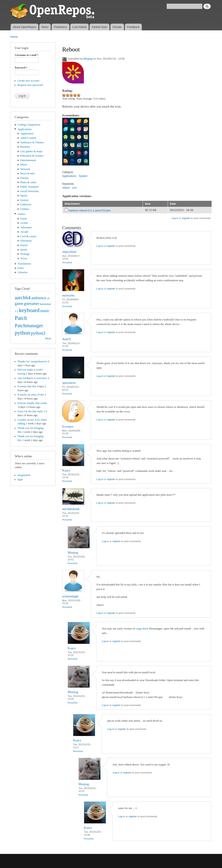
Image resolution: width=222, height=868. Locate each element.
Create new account (29, 81)
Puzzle (24, 245)
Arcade (24, 232)
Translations (24, 264)
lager (20, 479)
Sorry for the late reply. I (31, 411)
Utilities (25, 209)
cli (48, 298)
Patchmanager (29, 325)
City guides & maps (31, 151)
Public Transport (30, 187)
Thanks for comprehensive (32, 361)
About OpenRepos (24, 27)
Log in (175, 218)
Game (24, 219)
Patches (25, 178)
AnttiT (67, 339)
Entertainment (28, 160)
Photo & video (29, 182)
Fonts (21, 268)
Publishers (60, 27)
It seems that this (27, 386)
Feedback (133, 27)
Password (21, 68)
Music (24, 165)
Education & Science (32, 156)
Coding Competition (29, 125)
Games (21, 214)
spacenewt (69, 383)
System (24, 200)
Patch (21, 318)
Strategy (25, 254)
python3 (38, 333)
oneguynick (24, 475)
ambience (39, 298)
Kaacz (66, 470)
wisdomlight (70, 596)
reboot (66, 188)
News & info (28, 173)
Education (26, 241)
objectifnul (69, 252)
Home (14, 37)
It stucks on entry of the (31, 395)
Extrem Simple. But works (32, 403)
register (186, 218)
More (48, 338)
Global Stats (100, 27)
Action (24, 223)
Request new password (30, 85)
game (19, 304)
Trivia (24, 258)
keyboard (29, 310)
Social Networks (30, 191)
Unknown (26, 204)
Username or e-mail (27, 55)
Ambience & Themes (32, 142)
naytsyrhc (69, 295)
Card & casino (28, 236)
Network (25, 169)
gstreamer (32, 304)
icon (75, 188)
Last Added (79, 27)
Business (25, 147)
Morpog (88, 59)
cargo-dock (142, 629)
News (45, 27)
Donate (117, 27)
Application (27, 134)
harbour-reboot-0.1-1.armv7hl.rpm (90, 210)
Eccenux (68, 427)
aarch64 (23, 298)
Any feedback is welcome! (32, 378)
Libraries (23, 272)
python (22, 333)
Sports (24, 196)
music (45, 311)
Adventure (26, 227)
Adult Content (28, 138)
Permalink (67, 262)
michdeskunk (71, 509)
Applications (25, 129)
